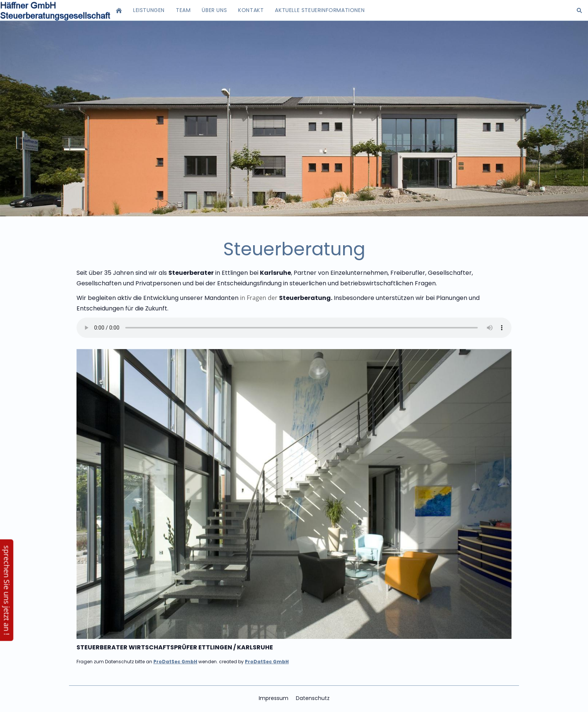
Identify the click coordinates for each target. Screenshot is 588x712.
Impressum (274, 698)
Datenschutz (313, 698)
